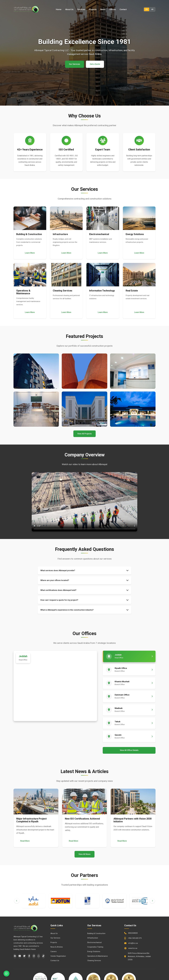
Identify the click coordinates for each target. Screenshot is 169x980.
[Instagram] (34, 956)
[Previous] (17, 901)
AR (152, 10)
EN (147, 10)
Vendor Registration (58, 956)
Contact (123, 9)
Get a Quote (95, 64)
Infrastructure (93, 938)
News (103, 9)
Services (81, 9)
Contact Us (55, 961)
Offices (113, 9)
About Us (70, 9)
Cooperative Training (95, 947)
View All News (84, 854)
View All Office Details (129, 750)
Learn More (30, 253)
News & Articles (57, 947)
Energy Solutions (94, 952)
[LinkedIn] (15, 956)
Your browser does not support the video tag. (84, 502)
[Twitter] (24, 956)
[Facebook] (29, 956)
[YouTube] (20, 956)
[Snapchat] (39, 956)
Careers (54, 952)
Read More (25, 841)
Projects (93, 9)
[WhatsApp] (6, 974)
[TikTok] (43, 956)
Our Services (75, 64)
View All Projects (85, 434)
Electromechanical (94, 943)
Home (59, 9)
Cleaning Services (94, 961)
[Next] (152, 901)
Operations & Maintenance (98, 956)
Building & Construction (96, 934)
